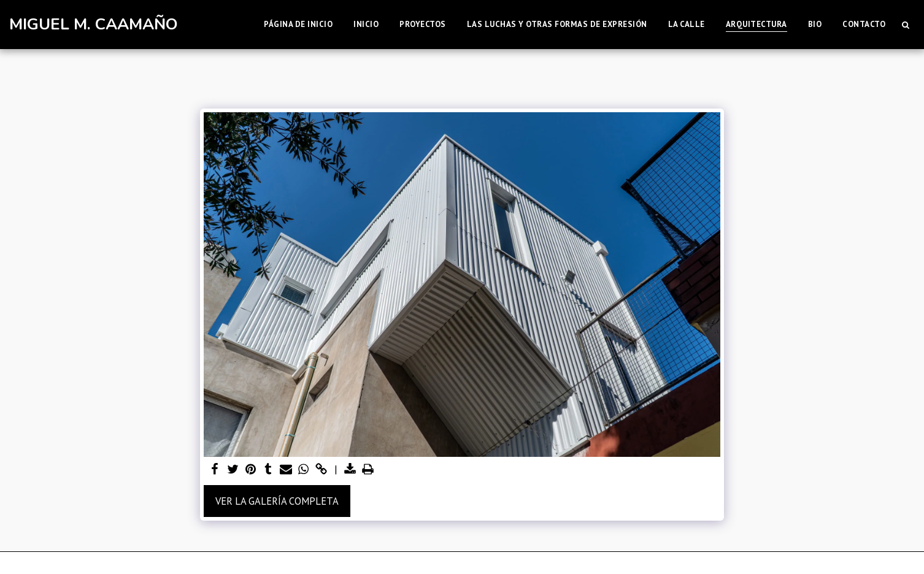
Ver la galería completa (277, 501)
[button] (905, 25)
